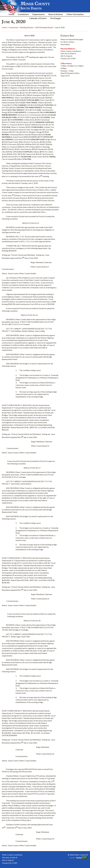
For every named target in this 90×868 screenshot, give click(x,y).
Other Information (75, 14)
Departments (39, 14)
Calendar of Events (38, 18)
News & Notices (56, 14)
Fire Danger (56, 18)
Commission (23, 14)
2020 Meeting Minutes (44, 27)
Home (11, 14)
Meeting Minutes (27, 27)
